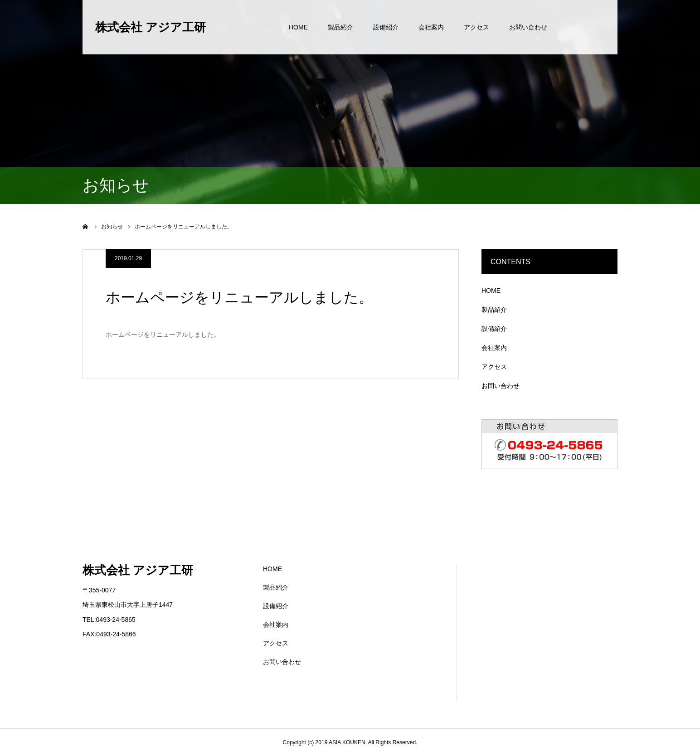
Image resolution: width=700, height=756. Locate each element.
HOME (298, 27)
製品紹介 (340, 27)
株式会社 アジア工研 (151, 27)
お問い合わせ (528, 27)
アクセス (476, 27)
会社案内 (431, 27)
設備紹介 (386, 27)
